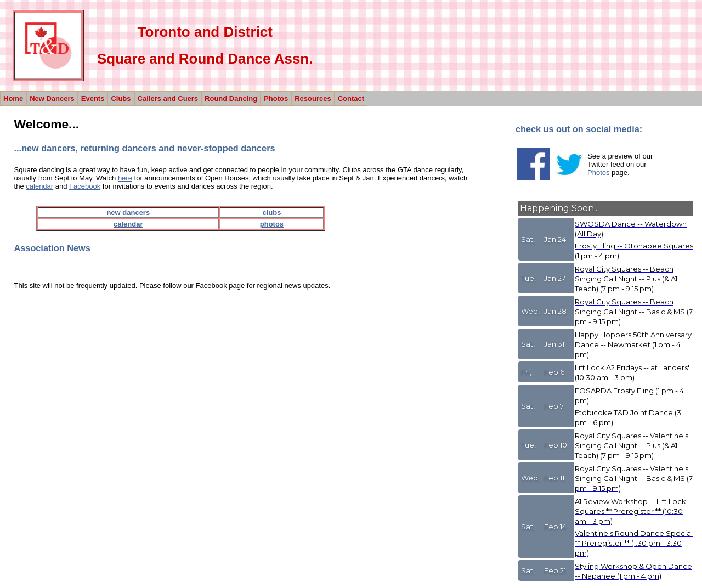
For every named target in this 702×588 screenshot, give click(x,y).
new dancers (128, 213)
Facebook (85, 186)
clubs (271, 213)
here (125, 178)
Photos (598, 173)
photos (272, 224)
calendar (39, 186)
